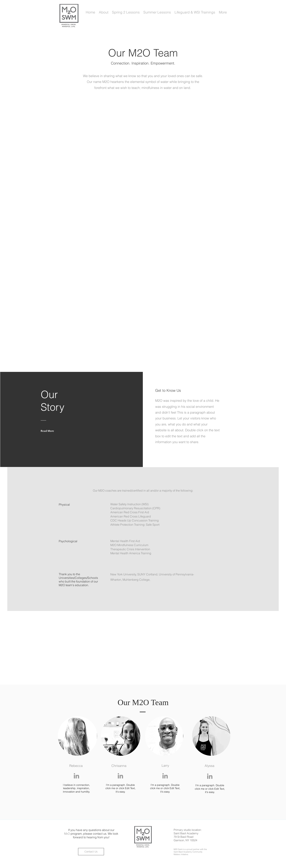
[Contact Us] (91, 852)
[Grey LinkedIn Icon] (76, 776)
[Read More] (49, 431)
